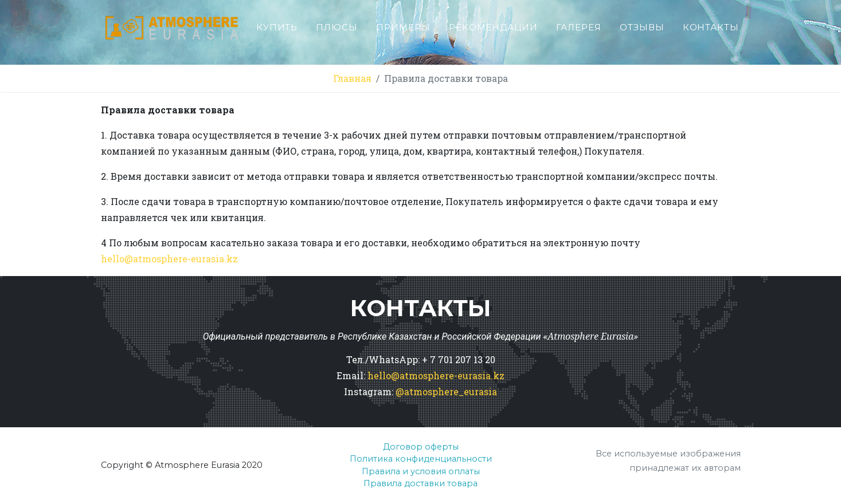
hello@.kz (169, 259)
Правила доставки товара (420, 483)
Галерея (579, 32)
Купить (277, 32)
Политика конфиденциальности (421, 459)
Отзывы (642, 32)
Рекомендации (493, 32)
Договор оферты (421, 447)
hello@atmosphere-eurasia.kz (436, 375)
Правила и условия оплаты (421, 471)
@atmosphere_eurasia (446, 391)
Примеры (403, 32)
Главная (352, 78)
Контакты (711, 32)
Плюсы (337, 32)
